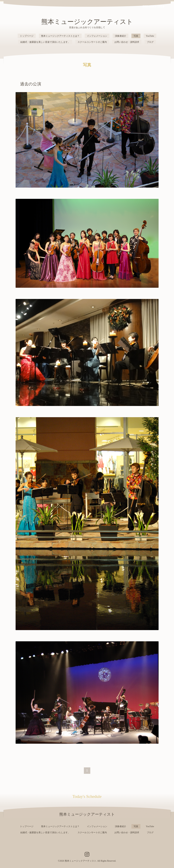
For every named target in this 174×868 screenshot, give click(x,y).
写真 (136, 36)
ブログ (150, 42)
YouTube (150, 36)
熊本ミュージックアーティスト (87, 22)
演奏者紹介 (120, 36)
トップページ (27, 36)
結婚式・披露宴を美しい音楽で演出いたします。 (45, 42)
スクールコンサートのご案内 (92, 42)
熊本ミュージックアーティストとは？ (60, 36)
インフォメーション (97, 36)
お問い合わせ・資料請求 (127, 42)
